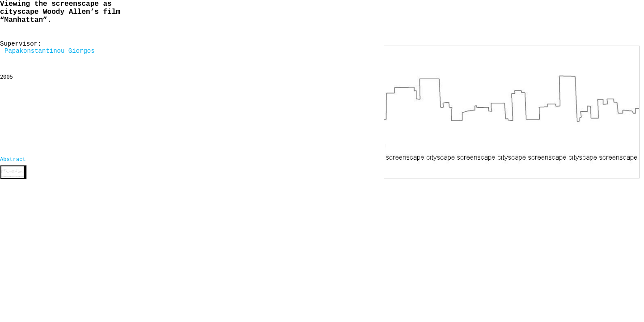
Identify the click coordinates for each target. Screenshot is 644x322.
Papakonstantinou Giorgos (50, 51)
